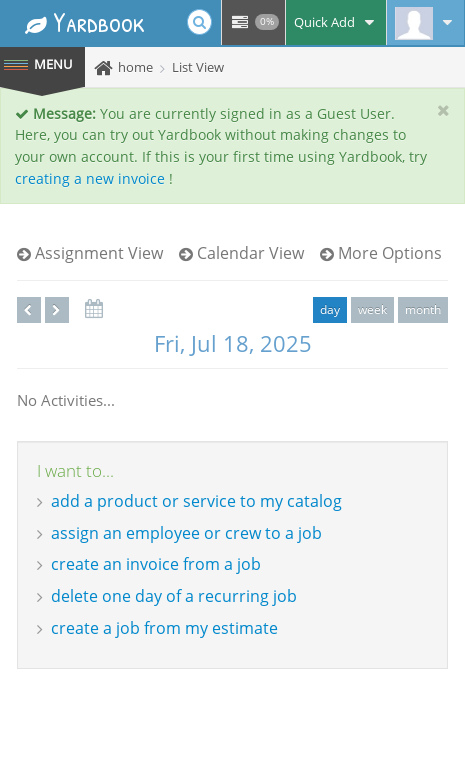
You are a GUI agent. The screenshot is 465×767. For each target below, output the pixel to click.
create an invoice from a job (156, 564)
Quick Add (336, 22)
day (330, 309)
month (423, 309)
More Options (381, 253)
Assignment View (90, 253)
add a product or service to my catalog (196, 501)
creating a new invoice (90, 178)
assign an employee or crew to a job (186, 533)
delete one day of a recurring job (174, 596)
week (372, 309)
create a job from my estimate (164, 628)
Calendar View (241, 253)
